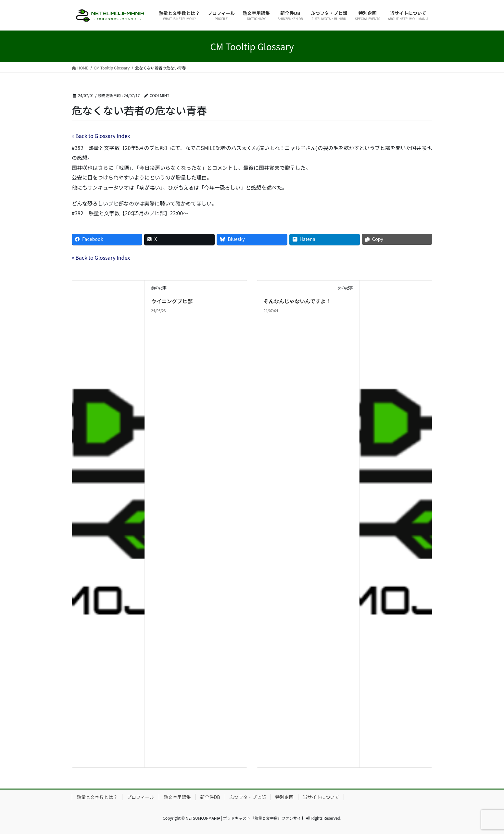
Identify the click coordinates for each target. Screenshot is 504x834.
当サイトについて (321, 797)
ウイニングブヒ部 (172, 301)
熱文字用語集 (177, 797)
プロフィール (141, 797)
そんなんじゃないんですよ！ (297, 301)
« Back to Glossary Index (101, 136)
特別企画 (284, 797)
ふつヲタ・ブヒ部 (248, 797)
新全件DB (210, 797)
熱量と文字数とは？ (97, 797)
